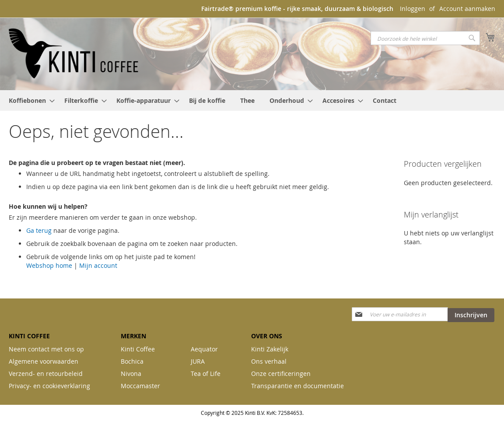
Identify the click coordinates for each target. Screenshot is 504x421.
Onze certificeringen (281, 374)
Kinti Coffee (138, 349)
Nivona (131, 374)
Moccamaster (140, 386)
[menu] (252, 100)
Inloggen (413, 9)
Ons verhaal (269, 361)
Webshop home (49, 265)
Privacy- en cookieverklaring (49, 386)
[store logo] (74, 53)
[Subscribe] (471, 315)
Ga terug (39, 230)
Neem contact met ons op (46, 349)
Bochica (132, 361)
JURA (198, 361)
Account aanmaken (467, 9)
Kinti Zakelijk (270, 349)
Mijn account (98, 265)
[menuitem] (29, 100)
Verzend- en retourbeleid (46, 374)
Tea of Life (206, 374)
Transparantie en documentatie (297, 386)
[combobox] (425, 38)
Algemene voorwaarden (44, 361)
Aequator (204, 349)
